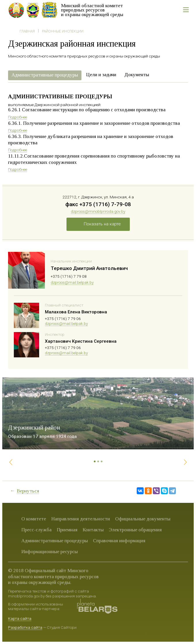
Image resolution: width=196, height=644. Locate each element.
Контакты (93, 530)
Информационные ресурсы (50, 552)
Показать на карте (102, 224)
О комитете (34, 519)
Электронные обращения (135, 530)
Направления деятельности (81, 519)
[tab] (45, 75)
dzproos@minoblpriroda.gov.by (98, 211)
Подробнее (18, 117)
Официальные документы (143, 519)
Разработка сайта (25, 627)
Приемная (67, 530)
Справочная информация (119, 541)
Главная (27, 31)
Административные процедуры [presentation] (45, 75)
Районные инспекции (63, 31)
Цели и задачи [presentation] (101, 75)
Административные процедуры (55, 541)
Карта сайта (20, 618)
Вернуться (28, 491)
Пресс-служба (36, 530)
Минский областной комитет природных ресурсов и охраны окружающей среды (92, 10)
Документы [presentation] (137, 75)
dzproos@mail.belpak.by (72, 282)
